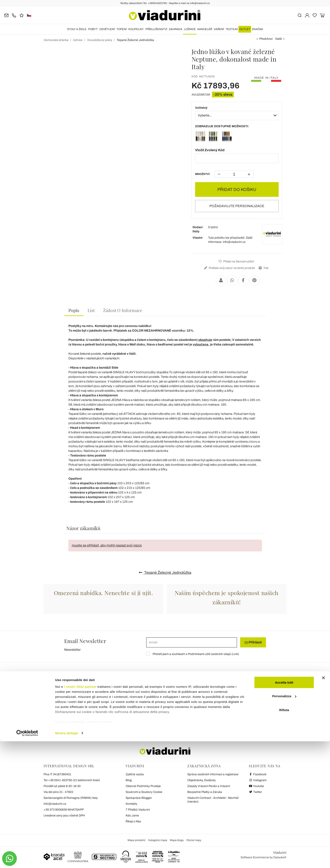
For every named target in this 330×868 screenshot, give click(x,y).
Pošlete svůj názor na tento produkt (229, 268)
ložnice (190, 29)
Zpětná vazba (135, 774)
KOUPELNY (136, 29)
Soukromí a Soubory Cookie (144, 792)
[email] (192, 642)
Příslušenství (156, 29)
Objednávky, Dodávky (202, 780)
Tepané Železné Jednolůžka (165, 573)
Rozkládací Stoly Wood (60, 705)
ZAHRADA (176, 29)
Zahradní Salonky (259, 705)
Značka (257, 29)
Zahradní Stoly (125, 716)
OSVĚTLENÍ (107, 29)
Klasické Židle (184, 700)
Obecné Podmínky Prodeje (143, 786)
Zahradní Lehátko (259, 700)
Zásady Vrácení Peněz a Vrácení (209, 786)
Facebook (258, 774)
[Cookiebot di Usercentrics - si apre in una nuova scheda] (27, 860)
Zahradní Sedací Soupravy (266, 711)
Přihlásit (253, 642)
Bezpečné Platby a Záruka (205, 792)
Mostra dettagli (67, 860)
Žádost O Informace (123, 310)
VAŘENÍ (219, 29)
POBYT (93, 29)
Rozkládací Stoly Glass (60, 711)
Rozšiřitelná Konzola (58, 716)
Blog (129, 780)
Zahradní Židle (184, 716)
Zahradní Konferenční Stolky (267, 716)
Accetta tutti (284, 809)
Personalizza (284, 823)
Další (279, 39)
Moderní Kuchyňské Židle (192, 705)
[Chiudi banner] (323, 804)
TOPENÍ (122, 29)
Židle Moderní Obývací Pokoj (194, 711)
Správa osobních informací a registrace (213, 774)
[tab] (74, 310)
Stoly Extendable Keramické (63, 700)
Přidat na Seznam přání (236, 261)
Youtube (256, 786)
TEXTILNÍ (232, 29)
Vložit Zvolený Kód (210, 150)
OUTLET (245, 29)
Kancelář (205, 29)
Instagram (258, 780)
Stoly (120, 693)
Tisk (263, 268)
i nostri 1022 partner (80, 813)
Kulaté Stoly (124, 700)
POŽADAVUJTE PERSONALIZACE (237, 206)
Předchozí (266, 39)
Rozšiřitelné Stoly (60, 693)
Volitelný (201, 108)
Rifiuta (284, 837)
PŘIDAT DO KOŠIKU (237, 189)
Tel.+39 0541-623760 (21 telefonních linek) (72, 780)
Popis (74, 310)
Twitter (255, 792)
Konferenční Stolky (128, 705)
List (91, 310)
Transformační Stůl (128, 711)
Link (235, 654)
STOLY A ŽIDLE (77, 29)
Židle (179, 693)
